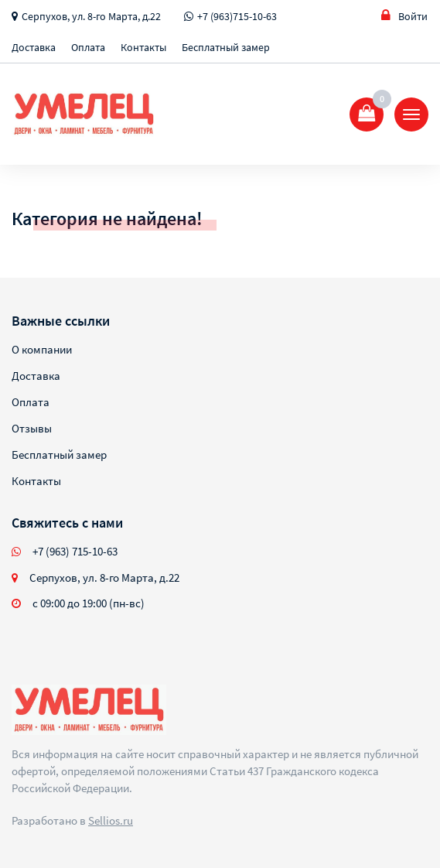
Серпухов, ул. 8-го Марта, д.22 (91, 16)
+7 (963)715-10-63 (237, 16)
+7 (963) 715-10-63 (75, 551)
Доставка (34, 47)
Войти (404, 16)
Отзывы (32, 428)
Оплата (88, 47)
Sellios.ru (111, 820)
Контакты (143, 47)
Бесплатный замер (226, 47)
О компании (42, 349)
